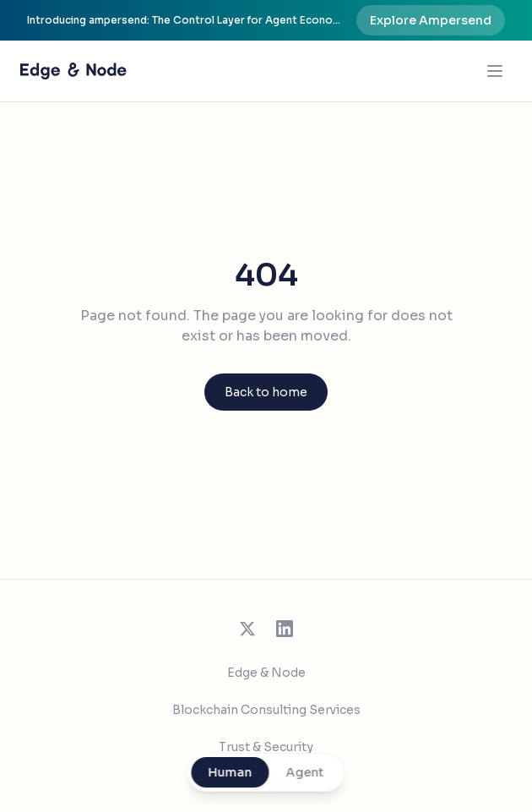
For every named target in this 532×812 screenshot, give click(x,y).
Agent (305, 772)
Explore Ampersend (431, 20)
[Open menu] (495, 71)
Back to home (266, 392)
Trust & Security (266, 747)
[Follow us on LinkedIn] (285, 629)
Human (231, 772)
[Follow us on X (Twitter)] (247, 629)
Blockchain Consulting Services (266, 710)
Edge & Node (266, 673)
